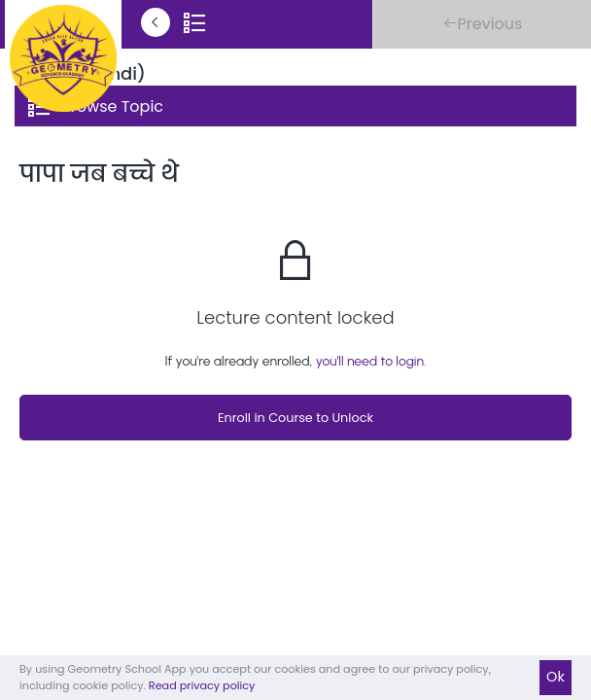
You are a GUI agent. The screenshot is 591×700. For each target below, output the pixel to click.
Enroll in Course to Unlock (295, 418)
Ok (556, 677)
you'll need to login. (371, 361)
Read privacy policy (202, 685)
